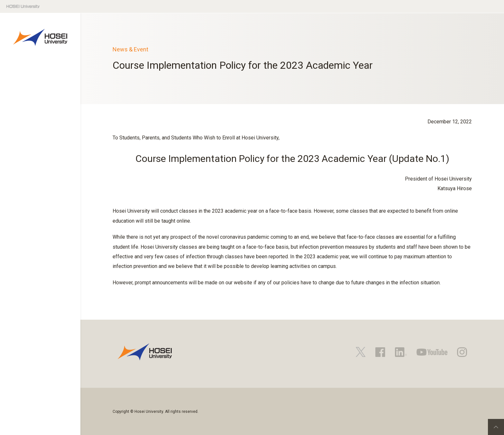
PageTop (496, 427)
